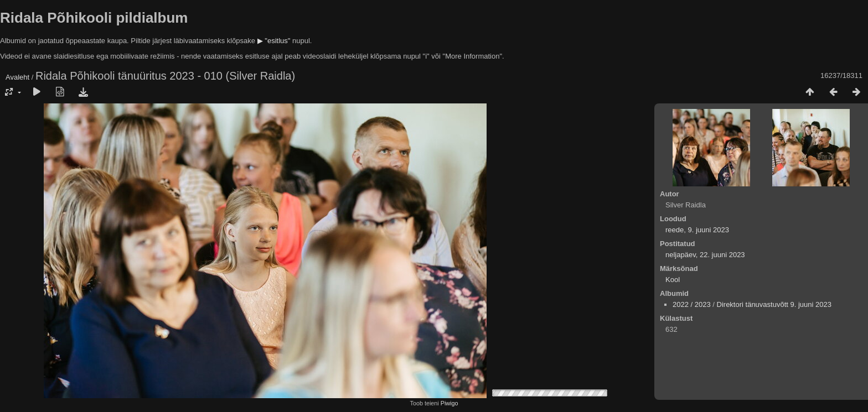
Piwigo (449, 403)
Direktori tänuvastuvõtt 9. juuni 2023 (774, 304)
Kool (673, 280)
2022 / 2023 (692, 304)
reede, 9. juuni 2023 (697, 230)
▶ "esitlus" (274, 41)
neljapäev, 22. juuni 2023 (705, 255)
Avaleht (17, 77)
